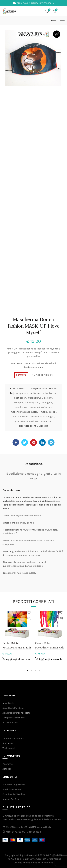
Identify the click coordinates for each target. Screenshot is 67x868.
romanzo (46, 421)
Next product (62, 20)
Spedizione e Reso (12, 789)
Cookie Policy (46, 863)
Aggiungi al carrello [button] (18, 659)
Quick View (29, 618)
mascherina (20, 407)
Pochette (7, 743)
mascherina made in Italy (24, 412)
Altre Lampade (10, 723)
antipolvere (22, 393)
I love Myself (32, 403)
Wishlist (49, 10)
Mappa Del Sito (11, 799)
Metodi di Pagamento (14, 785)
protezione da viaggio (42, 417)
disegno (19, 403)
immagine (46, 403)
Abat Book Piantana (13, 708)
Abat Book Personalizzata (16, 713)
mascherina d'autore (41, 407)
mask (44, 412)
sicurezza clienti (28, 426)
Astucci (7, 769)
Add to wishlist (44, 375)
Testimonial (9, 748)
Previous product (54, 20)
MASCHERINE (49, 389)
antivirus (35, 393)
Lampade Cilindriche (13, 718)
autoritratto (49, 393)
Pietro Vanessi (20, 417)
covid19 (48, 398)
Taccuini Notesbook (13, 738)
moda (52, 412)
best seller (20, 398)
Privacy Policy (30, 863)
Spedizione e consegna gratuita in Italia (34, 476)
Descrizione (34, 464)
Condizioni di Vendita (14, 794)
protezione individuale (27, 421)
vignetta (43, 426)
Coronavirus (35, 398)
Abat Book (8, 703)
